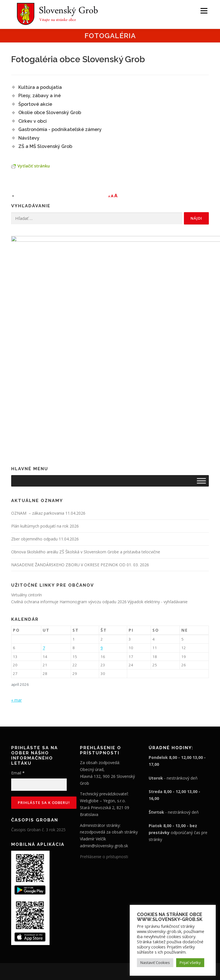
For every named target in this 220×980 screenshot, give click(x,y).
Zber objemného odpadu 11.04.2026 (45, 471)
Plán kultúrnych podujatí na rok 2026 (45, 458)
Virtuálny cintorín (26, 527)
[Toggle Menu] (201, 413)
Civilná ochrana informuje (35, 534)
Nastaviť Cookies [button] (155, 963)
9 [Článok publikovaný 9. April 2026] (102, 580)
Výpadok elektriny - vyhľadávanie (158, 534)
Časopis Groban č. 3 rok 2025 (38, 762)
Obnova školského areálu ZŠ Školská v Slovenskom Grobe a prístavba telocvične (86, 484)
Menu (204, 11)
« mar (16, 632)
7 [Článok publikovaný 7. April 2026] (44, 580)
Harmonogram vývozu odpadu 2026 (93, 534)
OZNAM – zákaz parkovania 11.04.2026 (48, 446)
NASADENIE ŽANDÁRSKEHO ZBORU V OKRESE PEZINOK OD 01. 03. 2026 (80, 497)
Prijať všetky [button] (190, 963)
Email (18, 705)
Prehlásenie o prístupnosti (104, 789)
